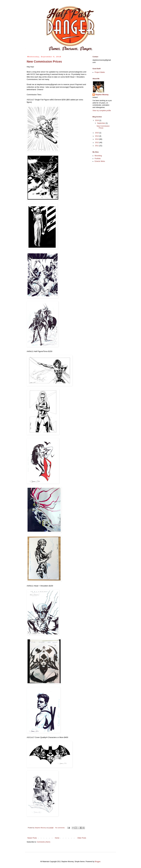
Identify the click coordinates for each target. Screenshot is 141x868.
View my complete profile (102, 111)
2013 (97, 139)
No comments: (60, 828)
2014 (97, 136)
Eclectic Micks (100, 161)
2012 (97, 143)
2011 (97, 146)
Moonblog (98, 156)
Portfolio (98, 159)
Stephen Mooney (102, 95)
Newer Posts (32, 838)
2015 (97, 133)
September (101, 123)
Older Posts (82, 838)
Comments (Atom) (43, 842)
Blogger (98, 862)
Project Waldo (100, 72)
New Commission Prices (44, 62)
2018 (97, 120)
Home (57, 838)
